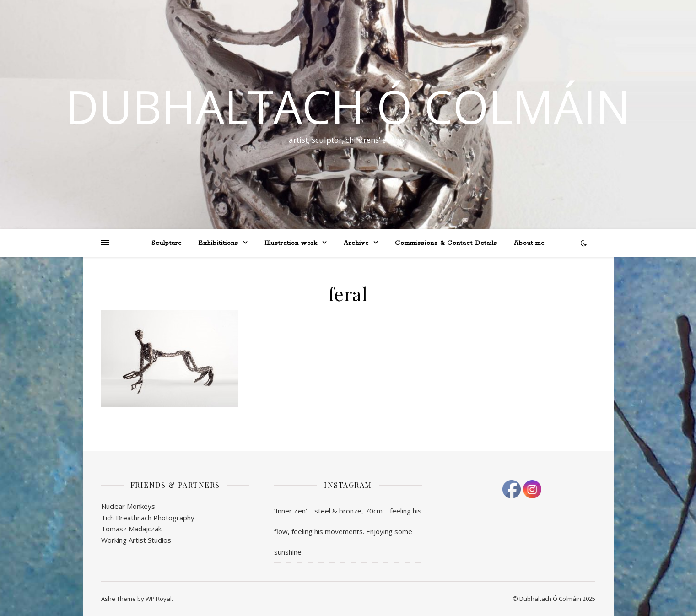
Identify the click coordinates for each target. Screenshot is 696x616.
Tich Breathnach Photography (148, 518)
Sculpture (167, 243)
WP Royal (159, 599)
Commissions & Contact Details (446, 243)
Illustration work (291, 243)
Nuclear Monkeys (128, 506)
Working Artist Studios (136, 540)
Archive (356, 243)
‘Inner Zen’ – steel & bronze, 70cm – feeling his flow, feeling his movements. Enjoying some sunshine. (348, 531)
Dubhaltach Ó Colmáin (348, 106)
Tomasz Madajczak (131, 529)
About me (529, 243)
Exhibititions (218, 243)
